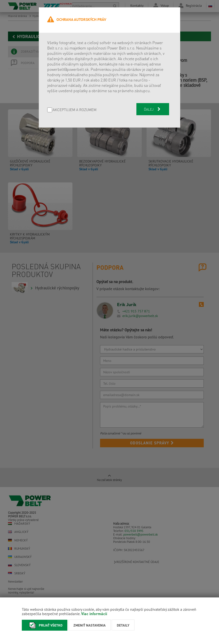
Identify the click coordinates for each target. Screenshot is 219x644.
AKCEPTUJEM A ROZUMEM (74, 110)
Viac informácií (94, 614)
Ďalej (153, 109)
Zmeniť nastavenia (90, 625)
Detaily (123, 625)
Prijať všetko (45, 625)
